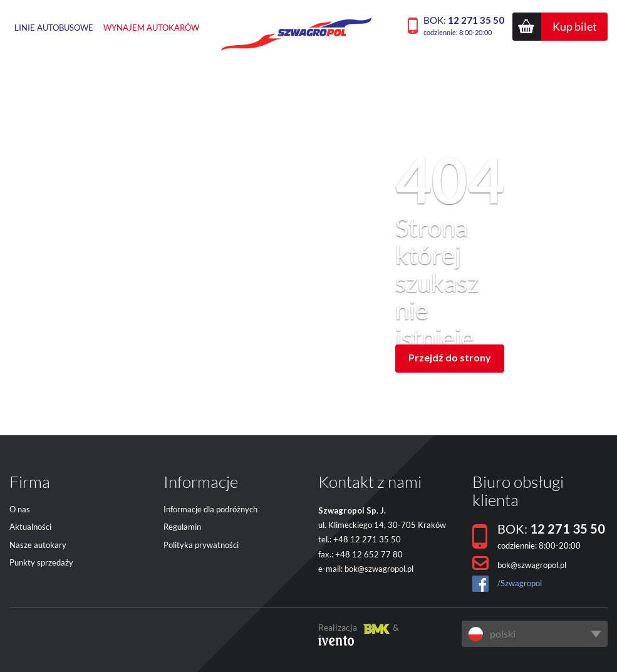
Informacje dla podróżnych (210, 509)
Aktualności (30, 527)
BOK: (464, 25)
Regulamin (182, 527)
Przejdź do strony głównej (450, 362)
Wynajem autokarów (151, 28)
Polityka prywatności (201, 545)
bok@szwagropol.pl (379, 569)
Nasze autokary (38, 545)
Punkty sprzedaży (41, 562)
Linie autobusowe (54, 28)
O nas (20, 509)
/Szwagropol (520, 583)
